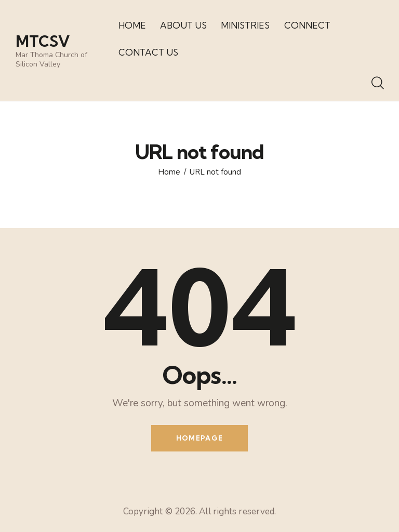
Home (169, 172)
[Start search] (377, 84)
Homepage (199, 438)
